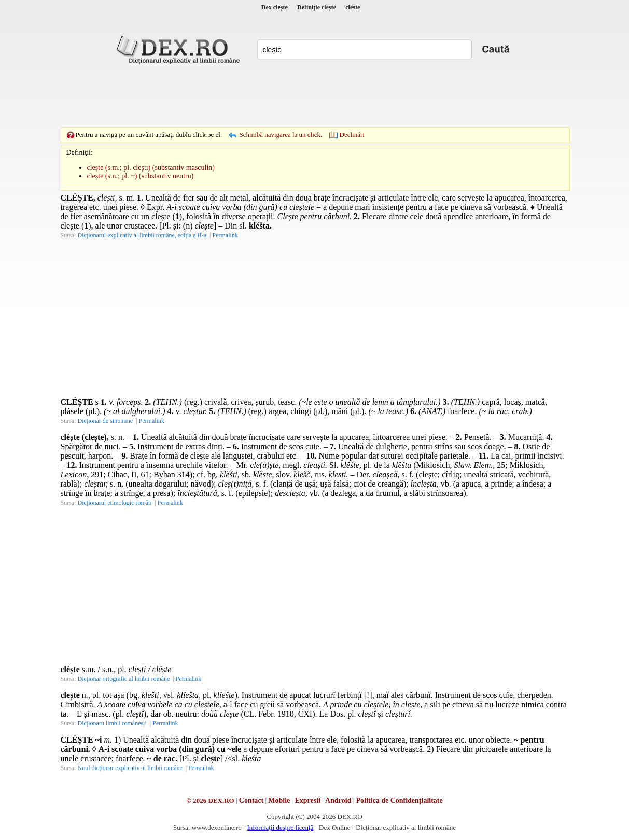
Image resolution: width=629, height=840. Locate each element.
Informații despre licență (280, 827)
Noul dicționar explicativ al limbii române (130, 768)
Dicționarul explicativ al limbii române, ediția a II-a (142, 235)
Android (338, 800)
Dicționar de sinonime (106, 421)
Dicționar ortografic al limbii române (124, 679)
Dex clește (275, 7)
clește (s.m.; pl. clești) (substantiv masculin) (151, 168)
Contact (251, 800)
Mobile (279, 800)
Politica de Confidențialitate (400, 800)
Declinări (352, 134)
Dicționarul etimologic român (115, 503)
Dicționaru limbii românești (112, 723)
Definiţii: (80, 153)
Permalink (225, 235)
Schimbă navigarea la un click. (281, 134)
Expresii (307, 800)
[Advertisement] (315, 96)
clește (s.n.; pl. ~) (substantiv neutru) (141, 176)
